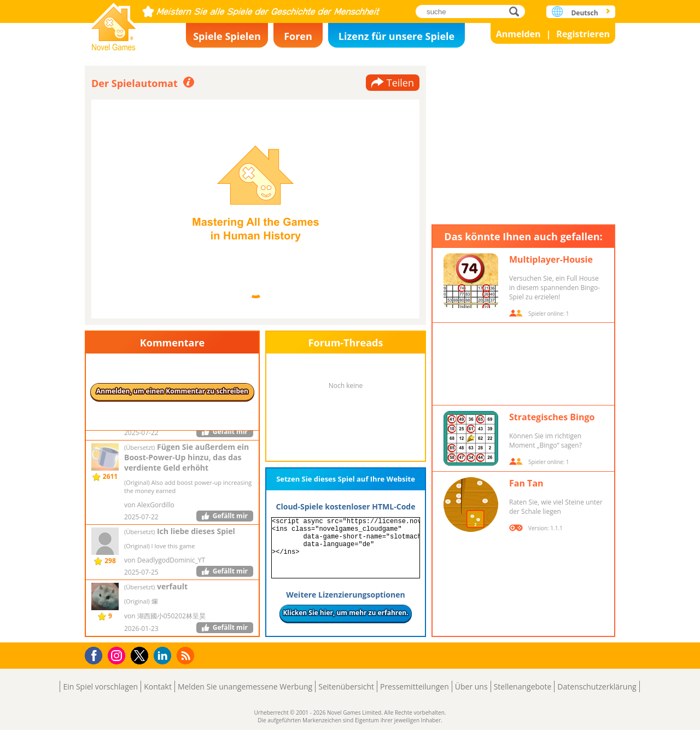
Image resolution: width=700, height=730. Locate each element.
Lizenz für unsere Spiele (396, 36)
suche (517, 11)
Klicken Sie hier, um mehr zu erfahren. (345, 613)
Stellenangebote (523, 686)
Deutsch (584, 13)
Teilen (400, 83)
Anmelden (518, 34)
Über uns (471, 686)
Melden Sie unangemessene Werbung (245, 686)
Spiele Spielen (227, 36)
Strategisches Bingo (552, 417)
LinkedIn (164, 656)
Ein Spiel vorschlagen (100, 686)
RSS (187, 655)
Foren (298, 36)
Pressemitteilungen (415, 686)
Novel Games (114, 23)
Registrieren (583, 34)
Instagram (118, 655)
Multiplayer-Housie (551, 259)
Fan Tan (526, 483)
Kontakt (158, 686)
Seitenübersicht (346, 686)
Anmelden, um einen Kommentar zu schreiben (172, 391)
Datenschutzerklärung (597, 686)
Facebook (97, 654)
